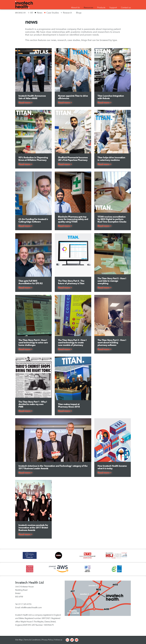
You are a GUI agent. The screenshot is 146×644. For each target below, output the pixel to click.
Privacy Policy (47, 640)
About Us (75, 8)
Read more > (25, 103)
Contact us (126, 8)
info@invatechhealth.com (31, 607)
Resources (88, 8)
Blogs (79, 13)
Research (67, 13)
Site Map (19, 640)
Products (101, 8)
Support (113, 8)
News (40, 13)
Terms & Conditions (32, 640)
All (31, 13)
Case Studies (53, 13)
